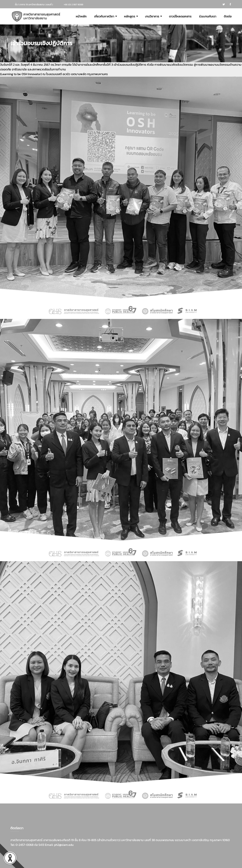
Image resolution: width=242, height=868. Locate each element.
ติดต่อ (228, 16)
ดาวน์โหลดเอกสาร (180, 16)
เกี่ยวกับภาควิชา (104, 16)
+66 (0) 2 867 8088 (73, 5)
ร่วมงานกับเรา (208, 16)
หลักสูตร (130, 16)
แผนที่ (49, 5)
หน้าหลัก (81, 16)
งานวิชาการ (152, 16)
